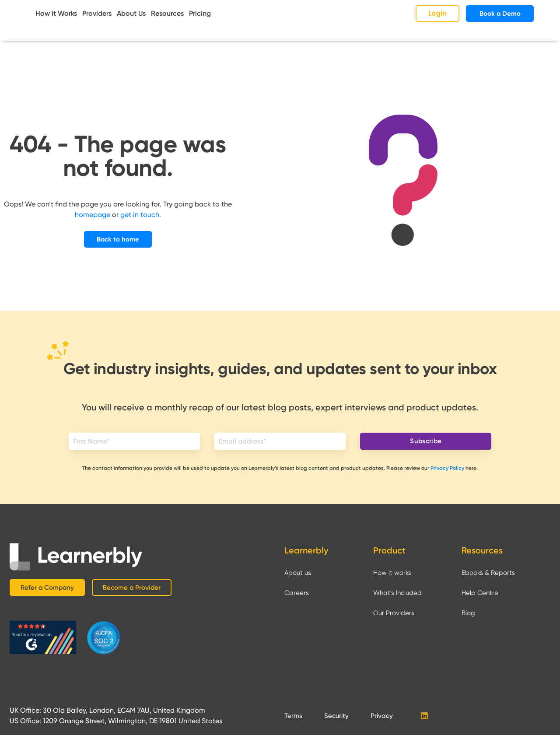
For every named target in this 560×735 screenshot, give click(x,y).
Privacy (382, 716)
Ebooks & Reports (488, 573)
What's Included (397, 593)
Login (437, 13)
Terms (293, 716)
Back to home (118, 239)
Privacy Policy (447, 468)
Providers (97, 13)
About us (298, 573)
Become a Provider (132, 588)
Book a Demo (500, 14)
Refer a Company (47, 588)
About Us (131, 13)
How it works (392, 573)
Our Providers (394, 613)
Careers (297, 593)
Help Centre (480, 593)
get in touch (140, 215)
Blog (468, 613)
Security (336, 716)
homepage (93, 215)
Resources (167, 13)
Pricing (200, 13)
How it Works (56, 13)
